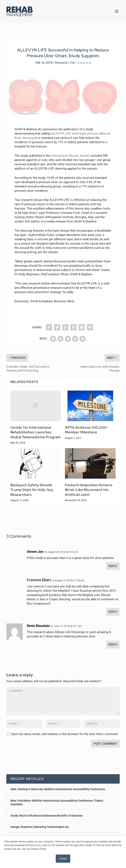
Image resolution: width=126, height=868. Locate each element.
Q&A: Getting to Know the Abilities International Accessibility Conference (58, 789)
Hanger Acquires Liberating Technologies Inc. (40, 827)
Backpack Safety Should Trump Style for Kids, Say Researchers (32, 490)
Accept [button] (63, 859)
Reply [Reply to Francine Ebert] (113, 612)
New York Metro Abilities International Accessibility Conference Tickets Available (57, 802)
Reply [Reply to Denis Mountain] (113, 645)
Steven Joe (35, 552)
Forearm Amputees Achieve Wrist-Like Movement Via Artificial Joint (89, 490)
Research (61, 63)
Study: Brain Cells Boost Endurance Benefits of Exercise (47, 816)
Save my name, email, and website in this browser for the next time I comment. (65, 734)
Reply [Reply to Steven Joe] (113, 566)
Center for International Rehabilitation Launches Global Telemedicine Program (36, 432)
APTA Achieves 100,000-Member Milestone (87, 430)
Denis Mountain (38, 626)
